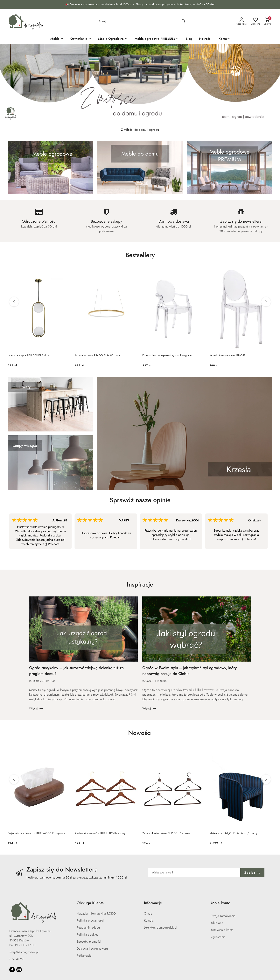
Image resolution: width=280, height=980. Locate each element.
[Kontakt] (224, 39)
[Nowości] (205, 39)
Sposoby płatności (89, 942)
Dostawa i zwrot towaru (92, 949)
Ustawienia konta (222, 930)
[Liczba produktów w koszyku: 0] (267, 21)
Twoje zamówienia (223, 916)
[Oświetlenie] (81, 39)
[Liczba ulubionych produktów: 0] (256, 21)
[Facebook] (12, 970)
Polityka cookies (87, 935)
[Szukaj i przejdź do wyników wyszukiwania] (183, 21)
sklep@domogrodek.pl (24, 952)
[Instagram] (19, 970)
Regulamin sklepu (88, 928)
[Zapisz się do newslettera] (194, 873)
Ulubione (217, 923)
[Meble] (57, 39)
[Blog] (189, 39)
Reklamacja (84, 956)
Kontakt (149, 921)
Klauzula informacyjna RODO (96, 914)
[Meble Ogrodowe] (113, 39)
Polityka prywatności (90, 921)
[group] (140, 84)
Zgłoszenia (218, 937)
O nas (148, 914)
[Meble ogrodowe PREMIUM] (157, 39)
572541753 (17, 959)
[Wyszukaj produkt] (142, 21)
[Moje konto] (242, 21)
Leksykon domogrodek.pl (161, 928)
